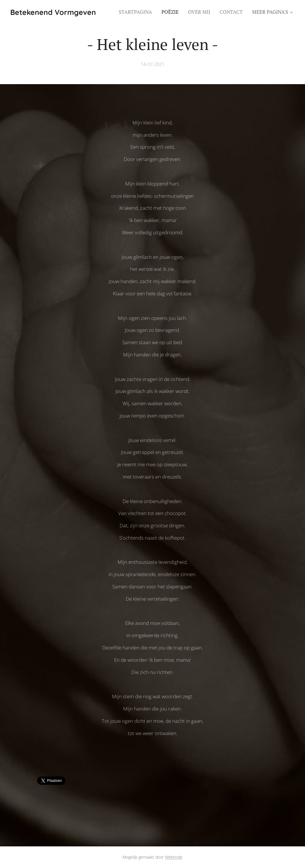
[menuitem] (137, 12)
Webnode (174, 857)
